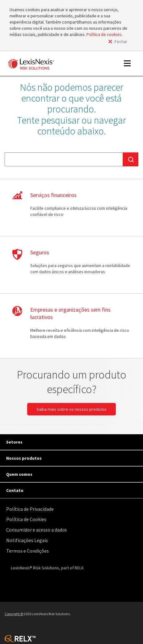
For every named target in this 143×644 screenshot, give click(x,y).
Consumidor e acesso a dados (37, 530)
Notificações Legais (27, 540)
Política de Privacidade (30, 509)
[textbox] (64, 159)
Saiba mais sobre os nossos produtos (71, 409)
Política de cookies (104, 34)
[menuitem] (73, 509)
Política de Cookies (26, 519)
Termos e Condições (27, 551)
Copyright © (14, 614)
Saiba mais (71, 208)
